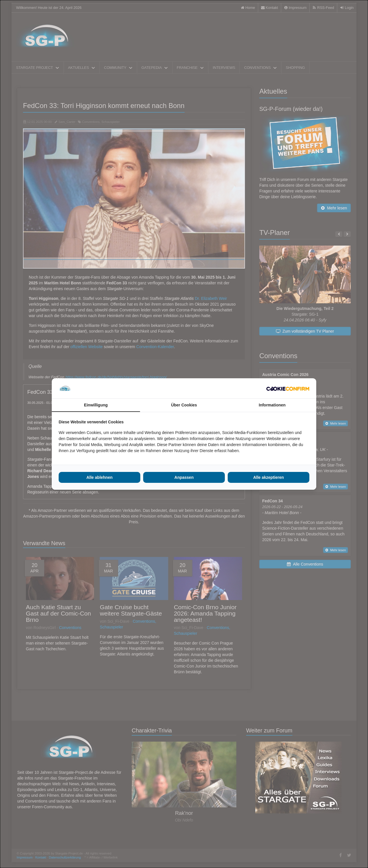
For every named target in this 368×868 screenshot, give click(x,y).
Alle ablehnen (99, 477)
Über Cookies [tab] (184, 405)
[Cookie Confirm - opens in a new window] (288, 388)
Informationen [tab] (272, 405)
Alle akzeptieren (269, 477)
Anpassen (184, 477)
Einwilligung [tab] (96, 405)
